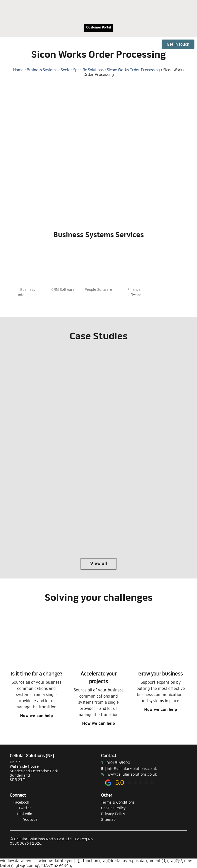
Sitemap (108, 819)
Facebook (19, 802)
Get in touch (178, 44)
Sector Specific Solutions (82, 70)
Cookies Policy (113, 808)
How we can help (36, 716)
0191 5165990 (118, 763)
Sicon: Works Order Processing (133, 70)
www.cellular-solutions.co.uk (132, 774)
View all (98, 563)
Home (18, 70)
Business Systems (42, 70)
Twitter (20, 808)
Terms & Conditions (118, 802)
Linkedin (21, 814)
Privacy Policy (113, 814)
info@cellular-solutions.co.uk (132, 769)
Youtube (24, 819)
